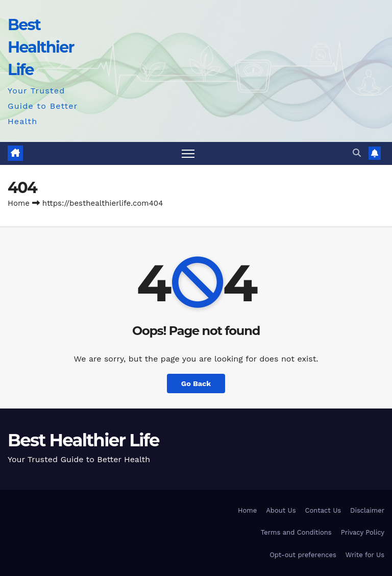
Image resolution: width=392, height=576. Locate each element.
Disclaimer (367, 510)
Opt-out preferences (303, 555)
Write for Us (365, 555)
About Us (281, 510)
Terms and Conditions (296, 532)
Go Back (196, 383)
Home (19, 203)
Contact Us (323, 510)
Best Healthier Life (41, 47)
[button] (357, 153)
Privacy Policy (363, 532)
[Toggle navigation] (188, 153)
